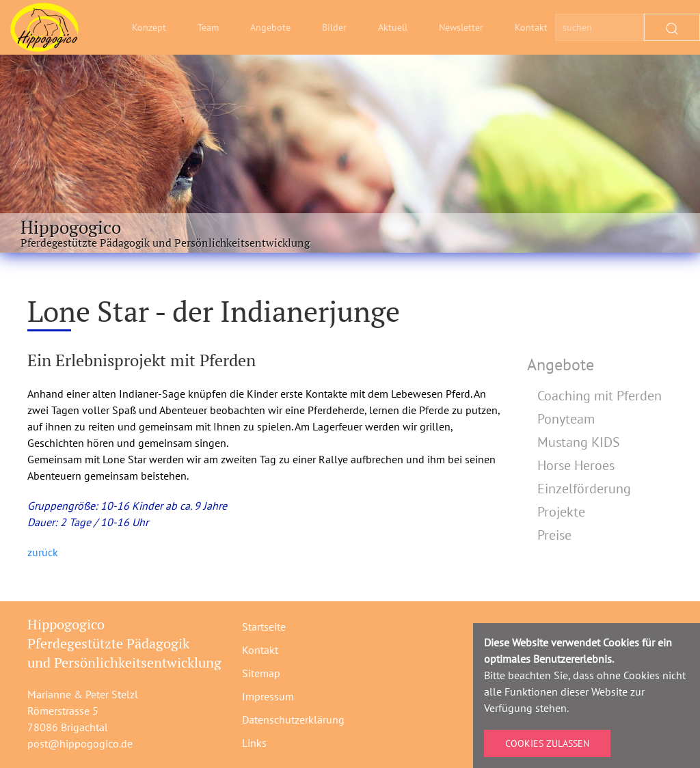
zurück (43, 552)
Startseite (264, 627)
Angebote (270, 27)
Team (208, 27)
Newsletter (461, 27)
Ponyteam (566, 419)
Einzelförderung (584, 489)
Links (254, 743)
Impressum (268, 696)
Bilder (334, 27)
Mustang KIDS (579, 442)
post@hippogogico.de (80, 743)
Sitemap (261, 673)
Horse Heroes (576, 465)
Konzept (149, 27)
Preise (554, 535)
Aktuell (393, 27)
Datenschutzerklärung (293, 719)
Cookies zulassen (547, 743)
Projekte (561, 512)
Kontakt (531, 27)
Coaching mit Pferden (600, 396)
